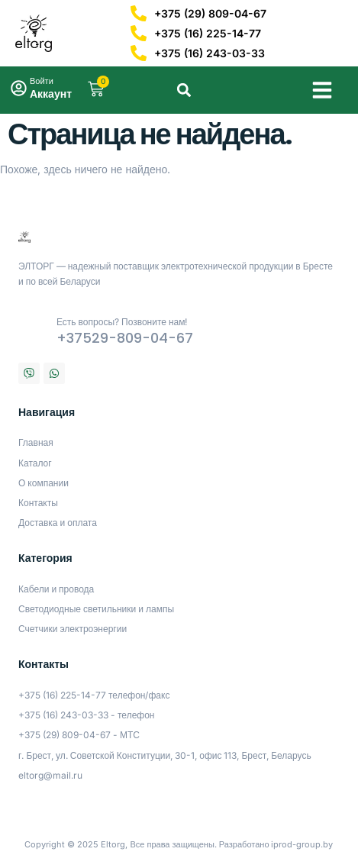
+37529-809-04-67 (125, 338)
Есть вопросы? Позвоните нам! (122, 322)
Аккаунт (51, 94)
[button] (322, 90)
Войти (42, 81)
